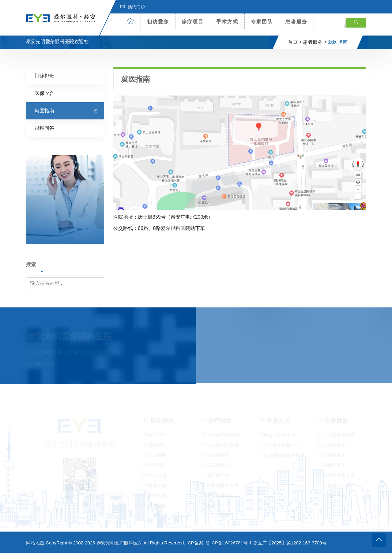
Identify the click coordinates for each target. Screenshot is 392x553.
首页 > (295, 42)
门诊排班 (44, 75)
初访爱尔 (158, 22)
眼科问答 (44, 128)
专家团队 (262, 22)
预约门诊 (133, 7)
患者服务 (296, 22)
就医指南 (44, 110)
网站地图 (35, 543)
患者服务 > (315, 42)
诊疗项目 (193, 22)
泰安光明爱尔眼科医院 (119, 543)
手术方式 (227, 22)
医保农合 (44, 93)
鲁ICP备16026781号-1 (229, 543)
